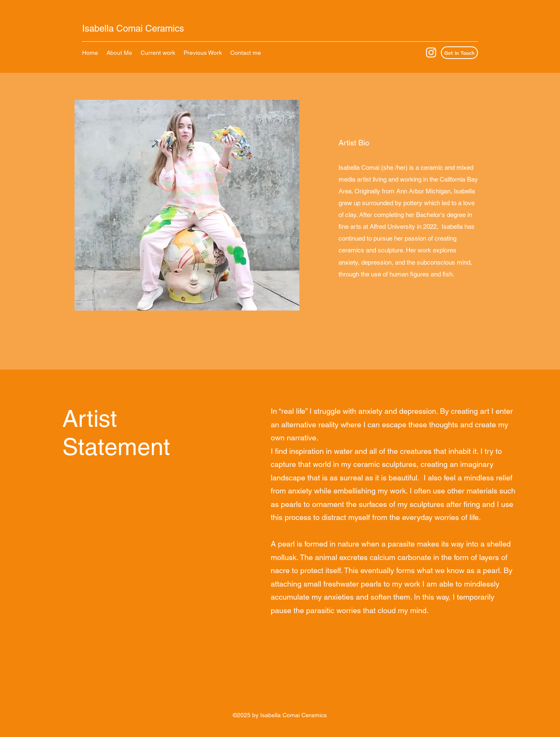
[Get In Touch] (459, 53)
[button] (203, 53)
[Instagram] (431, 52)
